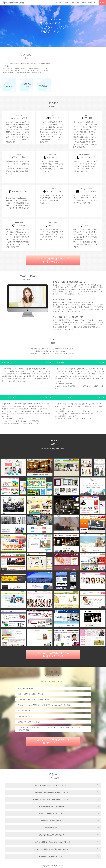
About (90, 3)
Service (66, 3)
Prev (3, 26)
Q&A (96, 3)
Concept (58, 3)
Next (103, 26)
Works (84, 3)
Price (78, 3)
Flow (72, 3)
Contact (102, 3)
